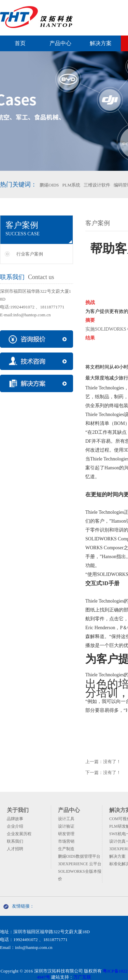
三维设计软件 (97, 185)
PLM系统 (72, 185)
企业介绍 (15, 826)
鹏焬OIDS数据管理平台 (79, 856)
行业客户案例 (30, 254)
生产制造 (66, 849)
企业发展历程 (19, 834)
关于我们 (18, 810)
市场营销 (66, 841)
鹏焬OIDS (49, 185)
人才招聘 (15, 849)
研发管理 (66, 834)
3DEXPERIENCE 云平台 (80, 864)
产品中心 (60, 43)
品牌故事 (15, 819)
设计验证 (66, 826)
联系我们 (15, 841)
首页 (20, 43)
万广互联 (82, 977)
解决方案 (101, 43)
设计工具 (66, 819)
